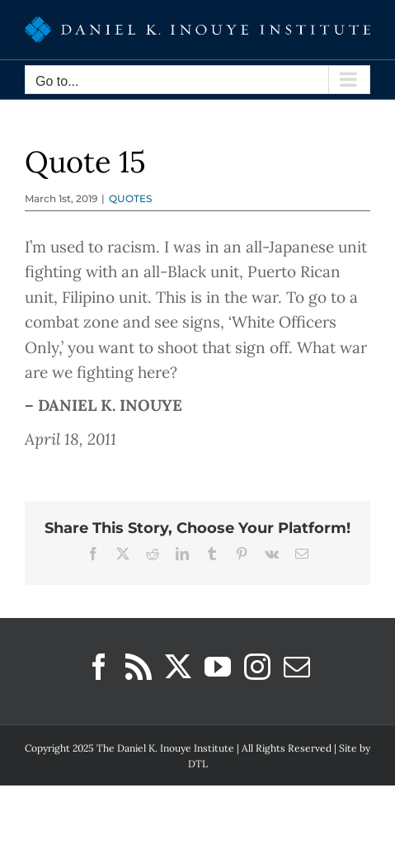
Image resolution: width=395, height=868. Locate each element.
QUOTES (130, 198)
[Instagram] (257, 667)
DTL (198, 764)
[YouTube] (218, 667)
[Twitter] (178, 667)
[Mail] (297, 667)
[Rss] (139, 667)
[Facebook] (99, 667)
